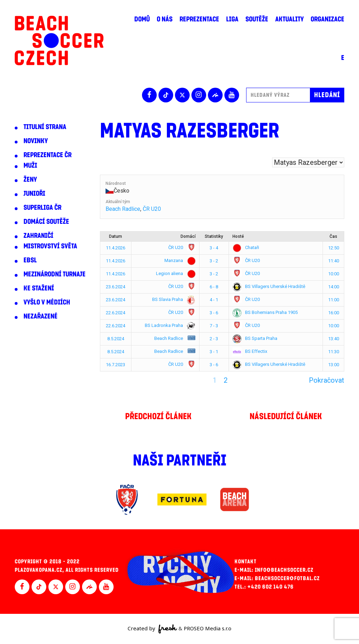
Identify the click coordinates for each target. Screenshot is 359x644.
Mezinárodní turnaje (55, 274)
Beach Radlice (123, 209)
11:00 (334, 300)
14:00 (334, 287)
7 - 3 (214, 326)
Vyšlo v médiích (47, 302)
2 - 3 (214, 339)
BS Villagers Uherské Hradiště (269, 286)
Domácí (188, 236)
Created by (152, 629)
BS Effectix (250, 351)
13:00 (334, 365)
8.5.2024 (116, 339)
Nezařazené (40, 316)
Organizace (327, 19)
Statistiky (214, 236)
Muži (30, 166)
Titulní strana (45, 127)
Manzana (179, 260)
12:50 (334, 248)
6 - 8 (214, 287)
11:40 (334, 261)
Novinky (36, 141)
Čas (333, 236)
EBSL (30, 260)
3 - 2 (214, 261)
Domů (142, 19)
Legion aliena (175, 273)
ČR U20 (152, 209)
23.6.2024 (116, 287)
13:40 (334, 339)
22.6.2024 (116, 313)
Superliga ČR (42, 208)
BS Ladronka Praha (169, 325)
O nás (165, 19)
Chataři (246, 247)
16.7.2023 (116, 365)
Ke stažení (39, 288)
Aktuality (289, 19)
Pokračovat (327, 380)
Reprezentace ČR (48, 155)
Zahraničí (38, 236)
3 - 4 (214, 248)
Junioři (34, 194)
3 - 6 (214, 313)
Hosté (238, 236)
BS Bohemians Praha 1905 (265, 312)
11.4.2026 (116, 248)
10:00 (334, 274)
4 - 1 (214, 300)
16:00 (334, 313)
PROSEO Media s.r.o (208, 628)
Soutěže (257, 19)
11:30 (334, 352)
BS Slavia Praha (173, 299)
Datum (116, 236)
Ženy (30, 180)
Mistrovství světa (50, 246)
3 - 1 (214, 352)
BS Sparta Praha (255, 338)
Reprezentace (199, 19)
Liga (232, 19)
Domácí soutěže (46, 222)
